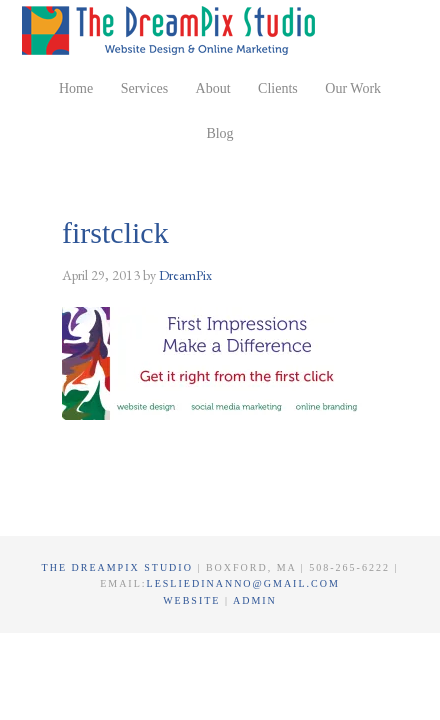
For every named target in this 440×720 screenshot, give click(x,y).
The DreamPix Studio (172, 30)
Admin (255, 600)
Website (194, 600)
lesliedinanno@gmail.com (243, 583)
